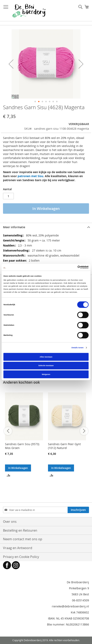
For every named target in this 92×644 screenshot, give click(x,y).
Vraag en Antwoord (18, 548)
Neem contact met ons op (23, 539)
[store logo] (29, 11)
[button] (11, 64)
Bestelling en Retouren (20, 530)
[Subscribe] (78, 510)
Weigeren (46, 374)
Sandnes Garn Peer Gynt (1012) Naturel (64, 446)
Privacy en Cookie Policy (21, 557)
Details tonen (78, 348)
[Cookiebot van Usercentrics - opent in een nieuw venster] (71, 267)
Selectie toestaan (46, 366)
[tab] (46, 227)
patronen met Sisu (30, 176)
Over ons (10, 522)
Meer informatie (14, 227)
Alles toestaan (46, 357)
